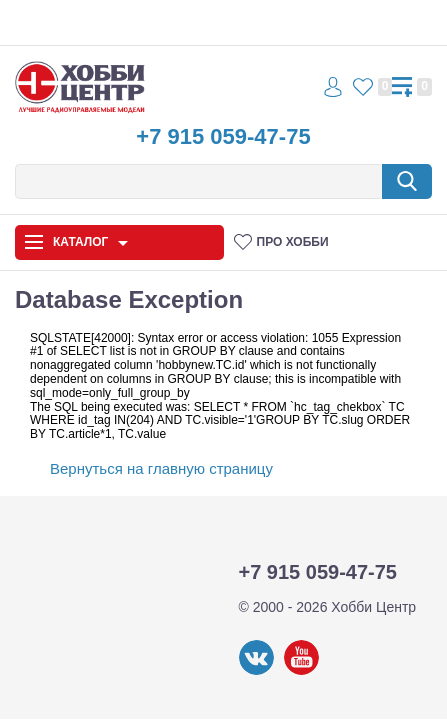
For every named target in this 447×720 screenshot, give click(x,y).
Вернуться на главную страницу (161, 468)
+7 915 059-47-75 (223, 136)
